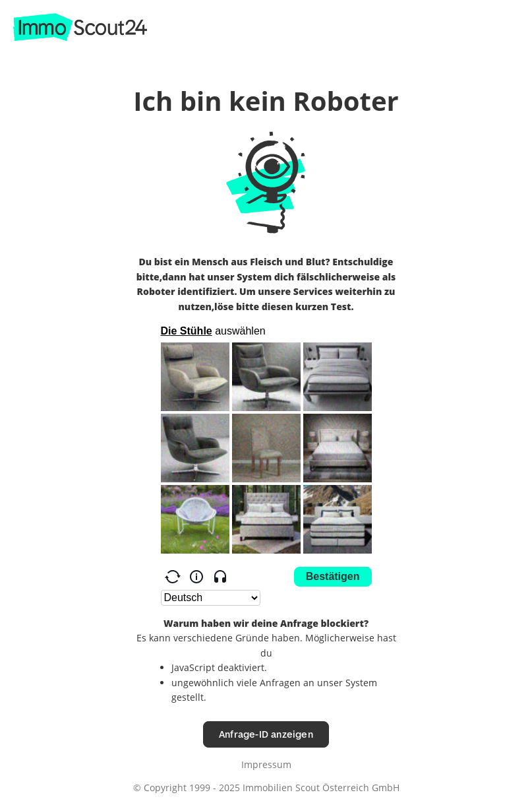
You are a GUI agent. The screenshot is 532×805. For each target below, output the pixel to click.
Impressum (266, 764)
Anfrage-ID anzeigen (266, 734)
